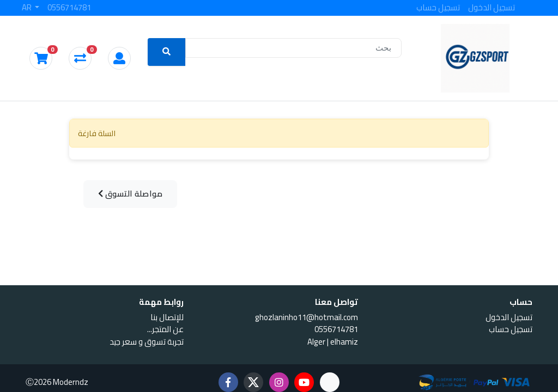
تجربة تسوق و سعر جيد (147, 342)
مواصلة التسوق (131, 194)
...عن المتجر (165, 329)
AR (28, 8)
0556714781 (69, 8)
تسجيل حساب (438, 8)
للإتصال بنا (167, 317)
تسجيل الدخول (492, 8)
